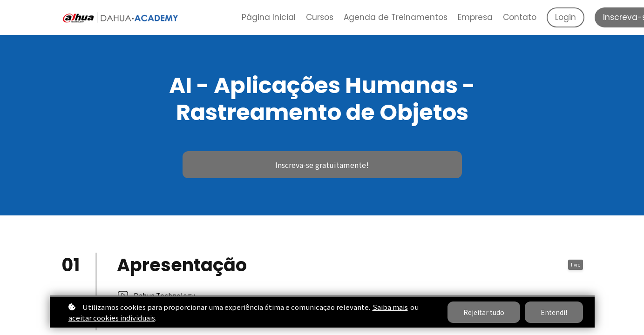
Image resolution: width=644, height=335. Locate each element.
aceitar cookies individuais (112, 318)
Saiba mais (390, 307)
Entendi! (554, 312)
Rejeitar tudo (484, 312)
